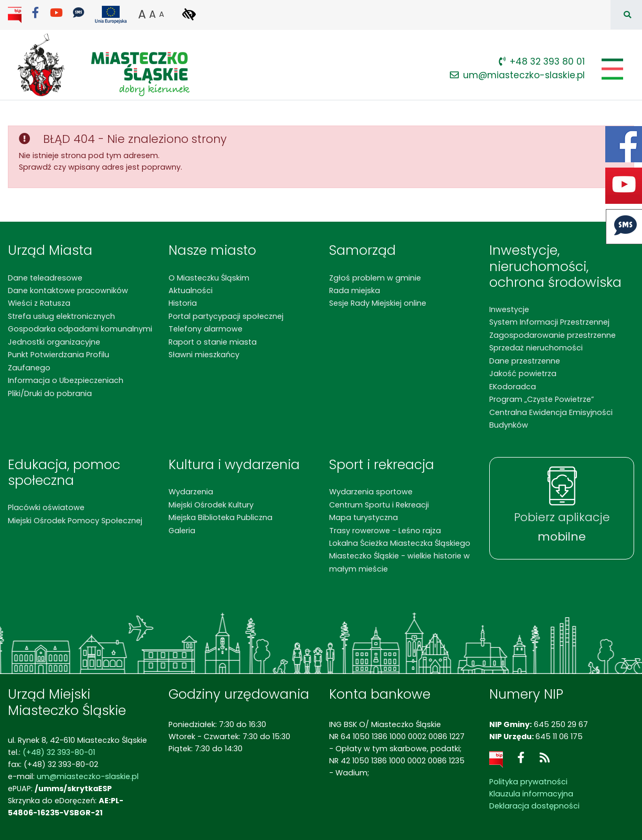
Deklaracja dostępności (534, 806)
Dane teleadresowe (45, 278)
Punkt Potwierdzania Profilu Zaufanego (59, 361)
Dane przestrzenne (525, 361)
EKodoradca (513, 387)
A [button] (142, 14)
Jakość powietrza (523, 374)
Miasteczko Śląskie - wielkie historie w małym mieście (399, 562)
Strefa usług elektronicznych (61, 316)
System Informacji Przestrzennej (549, 322)
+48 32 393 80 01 (542, 61)
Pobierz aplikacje (562, 527)
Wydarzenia (191, 492)
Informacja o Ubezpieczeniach (66, 380)
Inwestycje (509, 309)
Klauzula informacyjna (531, 794)
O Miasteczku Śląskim (209, 278)
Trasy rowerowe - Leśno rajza (385, 531)
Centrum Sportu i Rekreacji (379, 505)
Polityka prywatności (528, 782)
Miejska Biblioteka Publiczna (220, 517)
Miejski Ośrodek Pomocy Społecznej (75, 521)
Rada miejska (355, 291)
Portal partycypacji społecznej (226, 316)
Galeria (182, 531)
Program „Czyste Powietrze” (541, 399)
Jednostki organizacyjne (54, 342)
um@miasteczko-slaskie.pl (517, 75)
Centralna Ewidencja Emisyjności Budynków (551, 419)
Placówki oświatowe (46, 507)
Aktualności (191, 291)
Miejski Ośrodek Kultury (211, 505)
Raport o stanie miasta (213, 342)
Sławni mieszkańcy (204, 355)
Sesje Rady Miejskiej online (378, 303)
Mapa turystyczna (364, 517)
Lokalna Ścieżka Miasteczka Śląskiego (400, 543)
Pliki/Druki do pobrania (50, 393)
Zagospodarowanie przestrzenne (552, 335)
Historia (183, 303)
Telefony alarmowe (206, 329)
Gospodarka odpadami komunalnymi (80, 329)
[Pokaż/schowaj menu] (611, 69)
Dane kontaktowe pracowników (68, 291)
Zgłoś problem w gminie (375, 278)
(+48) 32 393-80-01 (59, 752)
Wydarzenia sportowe (371, 492)
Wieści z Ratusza (39, 303)
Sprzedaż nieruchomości (536, 348)
